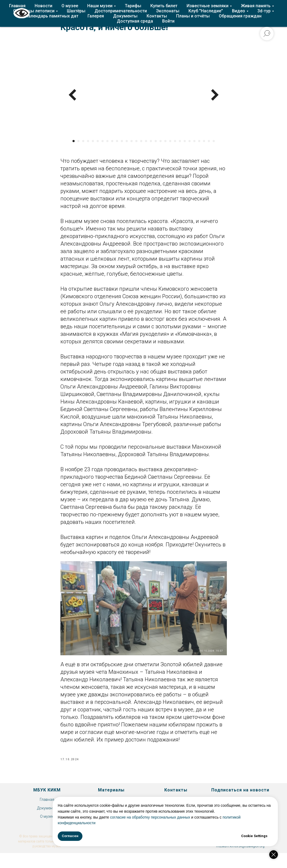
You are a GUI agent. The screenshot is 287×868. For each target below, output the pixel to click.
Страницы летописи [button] (34, 11)
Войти (168, 21)
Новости (43, 6)
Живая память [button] (256, 6)
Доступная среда (135, 21)
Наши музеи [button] (100, 6)
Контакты (157, 16)
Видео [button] (239, 11)
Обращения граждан (240, 16)
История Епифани (111, 806)
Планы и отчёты (193, 16)
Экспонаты (168, 11)
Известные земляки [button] (208, 6)
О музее (70, 6)
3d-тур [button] (264, 11)
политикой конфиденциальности (179, 823)
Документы (125, 16)
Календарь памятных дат (52, 16)
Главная (17, 6)
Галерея (96, 16)
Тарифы (133, 6)
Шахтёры (76, 11)
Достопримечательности (121, 11)
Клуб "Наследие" (206, 11)
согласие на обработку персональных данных (214, 817)
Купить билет (164, 6)
